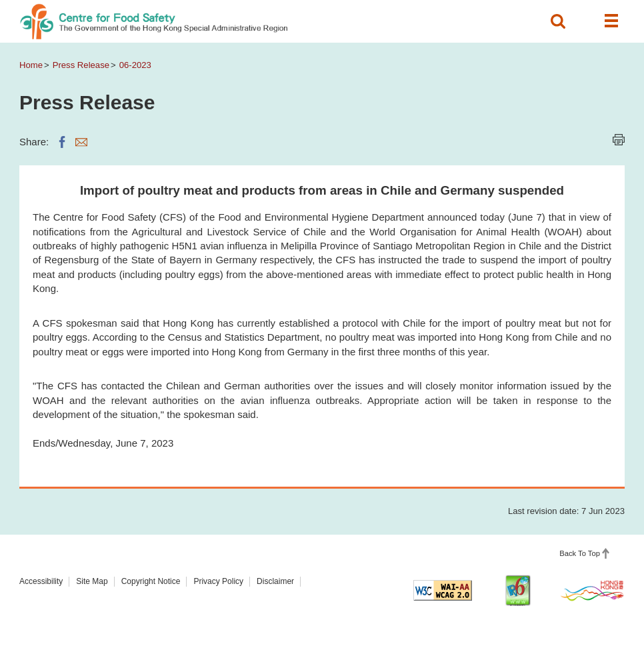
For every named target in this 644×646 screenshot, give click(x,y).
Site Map (92, 581)
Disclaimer (275, 581)
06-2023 (135, 65)
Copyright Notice (151, 581)
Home (31, 65)
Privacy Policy (218, 581)
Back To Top (580, 553)
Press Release (81, 65)
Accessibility (41, 581)
